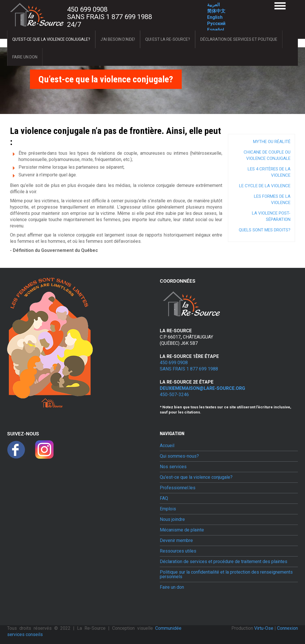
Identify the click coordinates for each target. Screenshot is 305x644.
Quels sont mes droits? (265, 230)
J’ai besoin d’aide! (118, 39)
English (215, 17)
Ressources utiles (178, 551)
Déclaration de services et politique (239, 39)
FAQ (164, 498)
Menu (280, 6)
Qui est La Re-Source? (168, 39)
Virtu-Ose (264, 628)
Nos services (173, 467)
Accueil (167, 446)
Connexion (287, 628)
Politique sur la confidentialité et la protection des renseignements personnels (226, 574)
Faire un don (25, 57)
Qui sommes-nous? (179, 456)
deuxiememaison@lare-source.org (202, 388)
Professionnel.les (178, 488)
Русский (216, 24)
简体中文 (216, 11)
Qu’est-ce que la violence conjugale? (51, 39)
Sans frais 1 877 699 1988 (110, 17)
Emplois (168, 509)
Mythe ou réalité (272, 142)
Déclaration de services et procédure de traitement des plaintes (224, 562)
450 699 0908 (87, 9)
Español (216, 30)
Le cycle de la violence (265, 186)
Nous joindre (172, 519)
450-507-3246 (174, 395)
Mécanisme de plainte (182, 530)
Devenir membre (176, 541)
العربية (213, 5)
